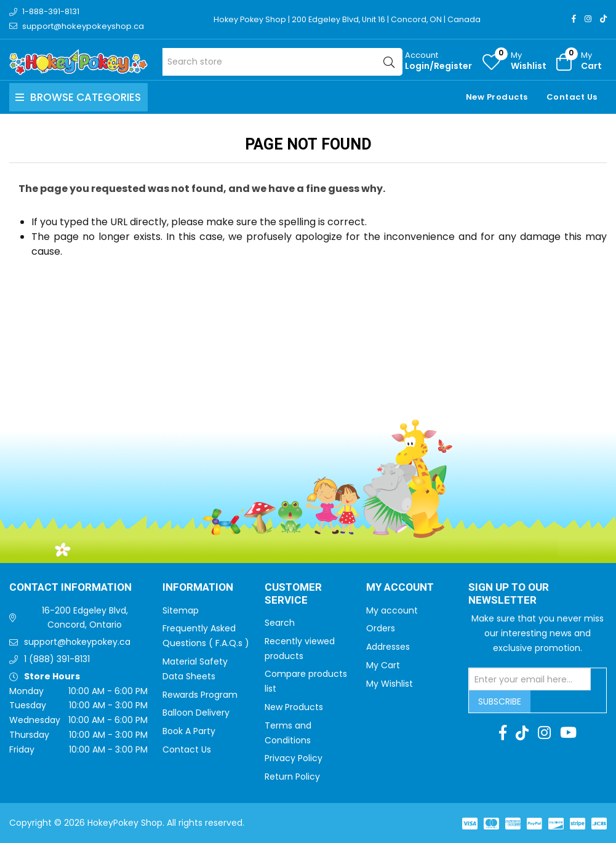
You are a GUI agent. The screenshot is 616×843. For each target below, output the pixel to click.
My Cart (383, 665)
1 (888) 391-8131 (57, 659)
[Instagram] (588, 19)
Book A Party (189, 731)
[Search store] (283, 62)
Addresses (388, 647)
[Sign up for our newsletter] (530, 679)
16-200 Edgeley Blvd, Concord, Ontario (85, 618)
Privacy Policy (294, 758)
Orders (381, 628)
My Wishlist (390, 684)
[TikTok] (603, 19)
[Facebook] (574, 19)
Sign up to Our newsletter (509, 594)
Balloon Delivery (196, 713)
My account (392, 610)
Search (280, 623)
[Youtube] (568, 733)
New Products (497, 97)
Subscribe (500, 701)
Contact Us (572, 97)
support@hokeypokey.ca (77, 642)
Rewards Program (200, 695)
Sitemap (181, 610)
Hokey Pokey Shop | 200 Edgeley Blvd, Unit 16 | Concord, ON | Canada (349, 19)
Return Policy (292, 777)
